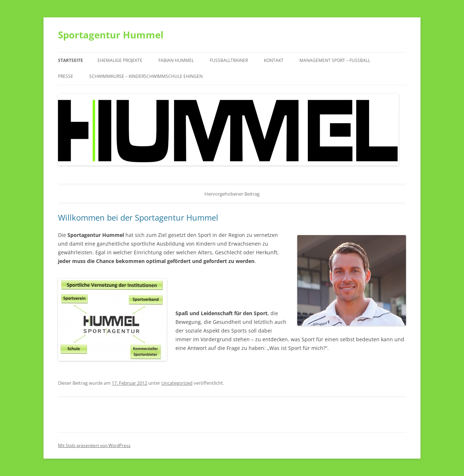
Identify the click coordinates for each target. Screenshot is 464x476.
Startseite (71, 60)
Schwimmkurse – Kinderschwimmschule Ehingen (146, 76)
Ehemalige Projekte (120, 60)
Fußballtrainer (229, 60)
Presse (66, 76)
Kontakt (274, 60)
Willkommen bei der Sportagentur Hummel (138, 217)
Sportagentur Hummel (111, 35)
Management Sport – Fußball (335, 60)
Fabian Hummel (176, 60)
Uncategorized (177, 383)
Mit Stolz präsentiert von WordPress (94, 445)
